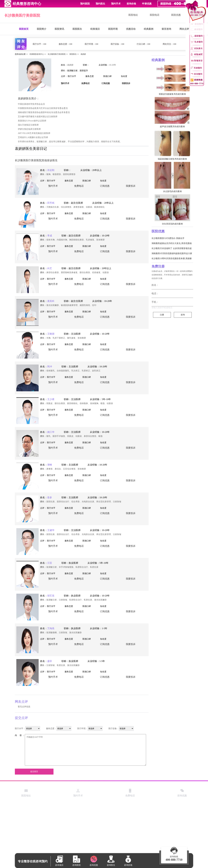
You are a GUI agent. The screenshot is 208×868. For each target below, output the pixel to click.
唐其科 (51, 301)
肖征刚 (51, 170)
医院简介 (42, 29)
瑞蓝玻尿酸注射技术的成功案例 (172, 159)
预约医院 (85, 4)
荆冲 (50, 367)
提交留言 (34, 772)
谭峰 (50, 465)
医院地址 (133, 15)
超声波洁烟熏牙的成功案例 (172, 127)
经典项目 (95, 29)
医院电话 (155, 15)
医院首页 (24, 29)
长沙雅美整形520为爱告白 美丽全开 (168, 238)
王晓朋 (51, 334)
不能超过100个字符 (85, 750)
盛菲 (50, 661)
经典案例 (149, 29)
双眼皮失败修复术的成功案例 (172, 94)
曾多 (50, 497)
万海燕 (51, 628)
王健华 (51, 530)
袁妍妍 (83, 54)
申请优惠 (147, 4)
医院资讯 (59, 29)
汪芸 (50, 563)
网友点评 (184, 29)
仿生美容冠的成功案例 (172, 224)
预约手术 (116, 4)
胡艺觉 (51, 596)
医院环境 (113, 29)
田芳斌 (51, 203)
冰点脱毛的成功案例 (172, 191)
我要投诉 (131, 186)
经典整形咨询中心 (37, 54)
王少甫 (51, 399)
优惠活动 (131, 29)
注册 (162, 315)
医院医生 (77, 29)
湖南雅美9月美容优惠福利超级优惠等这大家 (172, 253)
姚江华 (51, 432)
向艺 (50, 268)
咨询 (183, 315)
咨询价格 (131, 4)
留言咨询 (166, 29)
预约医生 (100, 4)
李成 (50, 236)
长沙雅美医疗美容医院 (22, 15)
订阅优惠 (105, 186)
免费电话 (79, 186)
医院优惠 (176, 15)
